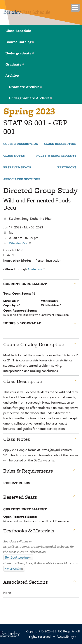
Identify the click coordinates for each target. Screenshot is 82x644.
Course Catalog (20, 42)
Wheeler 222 (20, 243)
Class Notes (14, 156)
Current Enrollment (25, 284)
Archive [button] (12, 75)
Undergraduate (20, 53)
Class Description (60, 144)
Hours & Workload (22, 323)
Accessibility (67, 636)
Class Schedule (18, 31)
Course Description (21, 144)
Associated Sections (22, 179)
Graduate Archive (26, 87)
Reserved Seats (17, 167)
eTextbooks (14, 569)
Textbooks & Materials (29, 531)
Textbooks (67, 167)
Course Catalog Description (34, 344)
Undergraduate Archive (31, 98)
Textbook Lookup (18, 557)
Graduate (15, 64)
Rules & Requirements (56, 156)
